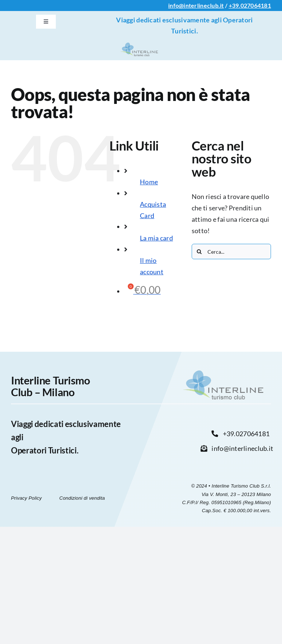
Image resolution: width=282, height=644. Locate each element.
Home (149, 182)
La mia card (156, 238)
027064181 (256, 5)
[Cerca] (199, 252)
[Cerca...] (231, 252)
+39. (235, 5)
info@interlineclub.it (196, 5)
